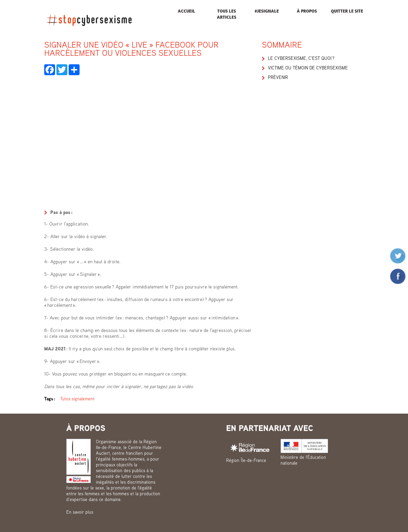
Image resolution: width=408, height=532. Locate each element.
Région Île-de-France (246, 460)
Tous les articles (227, 14)
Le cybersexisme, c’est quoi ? (301, 58)
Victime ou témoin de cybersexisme (308, 68)
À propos (307, 11)
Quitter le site (347, 11)
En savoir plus (80, 512)
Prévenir (278, 77)
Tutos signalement (77, 399)
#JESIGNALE (267, 11)
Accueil (186, 11)
